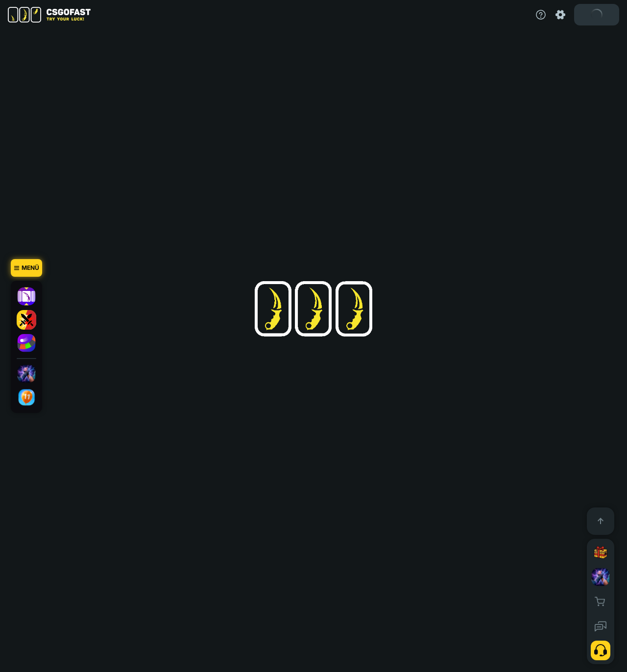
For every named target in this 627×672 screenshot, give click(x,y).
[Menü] (26, 268)
